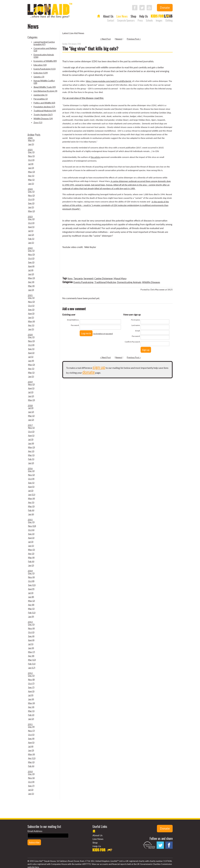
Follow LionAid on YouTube (149, 8)
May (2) (32, 211)
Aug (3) (31, 314)
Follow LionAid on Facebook (135, 8)
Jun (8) (31, 597)
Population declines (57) (44, 107)
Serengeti (89, 278)
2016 (30, 469)
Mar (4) (31, 286)
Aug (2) (31, 353)
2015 (30, 520)
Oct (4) (31, 345)
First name (135, 320)
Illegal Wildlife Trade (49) (45, 87)
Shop (133, 16)
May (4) (32, 321)
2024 (30, 189)
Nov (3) (31, 254)
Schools (149, 20)
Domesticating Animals (129, 282)
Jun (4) (31, 361)
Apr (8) (31, 605)
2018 (30, 406)
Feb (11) (32, 613)
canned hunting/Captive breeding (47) (44, 43)
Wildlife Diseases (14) (43, 119)
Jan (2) (31, 420)
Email (138, 331)
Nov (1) (31, 156)
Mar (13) (32, 660)
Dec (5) (31, 522)
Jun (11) (32, 495)
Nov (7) (31, 731)
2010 (30, 772)
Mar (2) (31, 416)
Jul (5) (31, 644)
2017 (30, 425)
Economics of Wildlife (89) (45, 61)
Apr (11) (32, 758)
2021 (30, 295)
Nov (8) (31, 680)
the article (96, 157)
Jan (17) (32, 668)
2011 (30, 724)
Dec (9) (31, 727)
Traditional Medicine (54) (45, 111)
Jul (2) (31, 392)
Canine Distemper (104, 278)
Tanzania (78, 278)
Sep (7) (31, 687)
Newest (119, 39)
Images (159, 20)
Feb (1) (31, 239)
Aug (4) (31, 266)
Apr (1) (31, 176)
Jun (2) (31, 235)
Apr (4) (31, 282)
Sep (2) (31, 203)
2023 (30, 217)
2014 (30, 571)
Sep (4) (31, 636)
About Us (108, 16)
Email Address (73, 320)
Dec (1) (31, 152)
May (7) (32, 652)
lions (70, 278)
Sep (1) (31, 349)
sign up (99, 367)
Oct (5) (31, 735)
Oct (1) (31, 306)
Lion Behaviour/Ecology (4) (45, 91)
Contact (111, 20)
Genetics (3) (39, 77)
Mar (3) (31, 140)
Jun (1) (31, 207)
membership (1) (41, 95)
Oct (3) (31, 160)
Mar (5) (31, 609)
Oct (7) (31, 683)
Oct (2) (31, 258)
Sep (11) (32, 585)
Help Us (144, 16)
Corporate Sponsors (126, 20)
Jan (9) (31, 617)
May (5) (32, 550)
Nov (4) (31, 577)
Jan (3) (31, 290)
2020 (30, 335)
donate (89, 372)
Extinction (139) (41, 73)
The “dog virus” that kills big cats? (90, 48)
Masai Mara (120, 278)
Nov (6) (31, 778)
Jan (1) (31, 144)
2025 (30, 150)
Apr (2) (31, 451)
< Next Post (105, 39)
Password (75, 325)
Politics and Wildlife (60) (44, 103)
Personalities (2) (41, 99)
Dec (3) (31, 774)
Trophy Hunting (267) (43, 115)
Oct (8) (31, 581)
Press (140, 20)
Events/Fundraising (83, 282)
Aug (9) (31, 589)
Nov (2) (31, 195)
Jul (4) (31, 164)
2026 (30, 138)
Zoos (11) (38, 122)
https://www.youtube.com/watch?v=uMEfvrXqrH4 (109, 81)
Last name (136, 325)
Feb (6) (31, 510)
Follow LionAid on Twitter (142, 8)
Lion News (122, 16)
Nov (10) (32, 526)
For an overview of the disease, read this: (83, 98)
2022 (30, 248)
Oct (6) (31, 530)
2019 (30, 382)
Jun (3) (31, 168)
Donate (165, 8)
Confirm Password (132, 342)
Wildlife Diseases (151, 282)
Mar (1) (31, 180)
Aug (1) (31, 227)
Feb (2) (31, 715)
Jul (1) (31, 231)
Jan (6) (31, 514)
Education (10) (40, 65)
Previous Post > (134, 39)
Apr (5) (31, 502)
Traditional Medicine (105, 282)
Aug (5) (31, 487)
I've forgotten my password (103, 334)
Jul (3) (31, 408)
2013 (30, 622)
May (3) (32, 172)
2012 (30, 673)
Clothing (169, 20)
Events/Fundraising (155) (45, 69)
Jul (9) (31, 695)
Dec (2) (31, 219)
